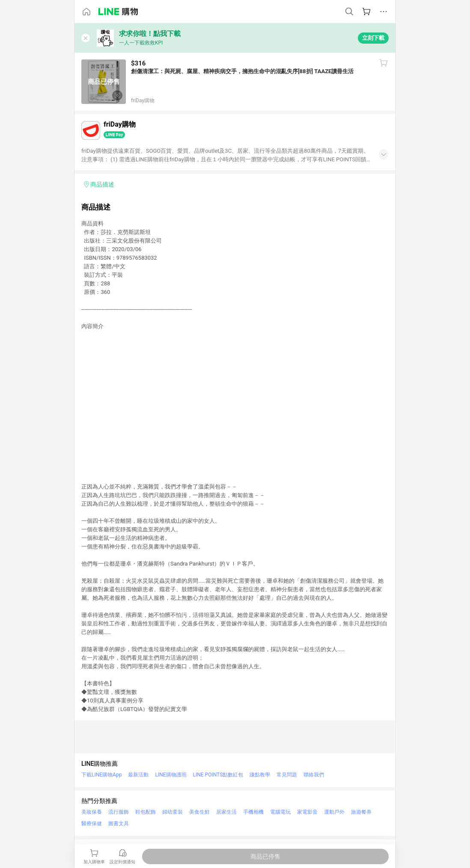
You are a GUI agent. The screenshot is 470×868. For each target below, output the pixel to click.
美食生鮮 (199, 812)
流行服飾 (119, 812)
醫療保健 (92, 824)
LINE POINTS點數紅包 (218, 775)
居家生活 (226, 812)
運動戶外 (334, 812)
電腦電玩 (280, 812)
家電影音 (307, 812)
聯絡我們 (314, 775)
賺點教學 (260, 775)
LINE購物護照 (171, 775)
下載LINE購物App (101, 775)
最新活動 (138, 775)
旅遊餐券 (361, 812)
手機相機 (253, 812)
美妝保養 (92, 812)
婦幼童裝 (173, 812)
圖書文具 (119, 824)
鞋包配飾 (146, 812)
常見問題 (287, 775)
